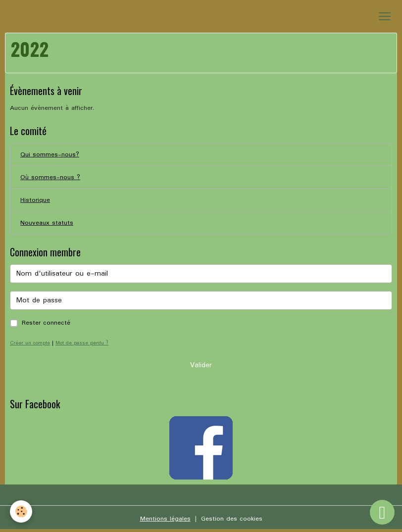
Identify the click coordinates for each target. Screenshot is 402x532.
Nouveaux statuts (47, 223)
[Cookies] (21, 511)
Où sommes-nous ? (50, 177)
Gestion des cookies (232, 519)
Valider (201, 365)
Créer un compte (30, 343)
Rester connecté (46, 323)
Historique (35, 200)
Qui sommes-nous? (50, 155)
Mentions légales (165, 519)
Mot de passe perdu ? (82, 343)
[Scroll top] (382, 512)
